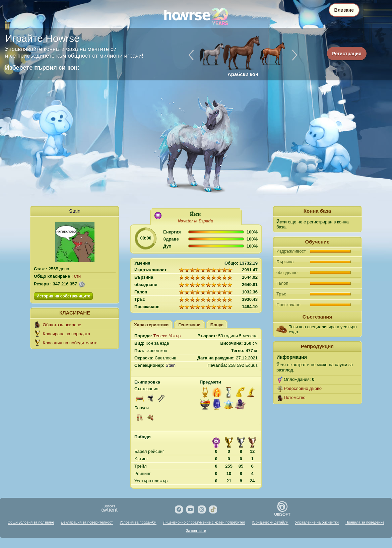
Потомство (295, 397)
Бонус (217, 325)
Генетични (189, 325)
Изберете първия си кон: (42, 68)
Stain (75, 211)
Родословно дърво (303, 388)
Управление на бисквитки (317, 522)
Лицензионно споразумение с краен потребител (204, 522)
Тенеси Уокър (167, 336)
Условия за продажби (138, 522)
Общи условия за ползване (31, 522)
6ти (77, 276)
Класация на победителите (70, 343)
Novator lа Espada (195, 221)
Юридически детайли (270, 522)
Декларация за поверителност (87, 522)
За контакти (196, 531)
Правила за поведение (365, 522)
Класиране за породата (67, 334)
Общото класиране (62, 325)
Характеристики (151, 325)
